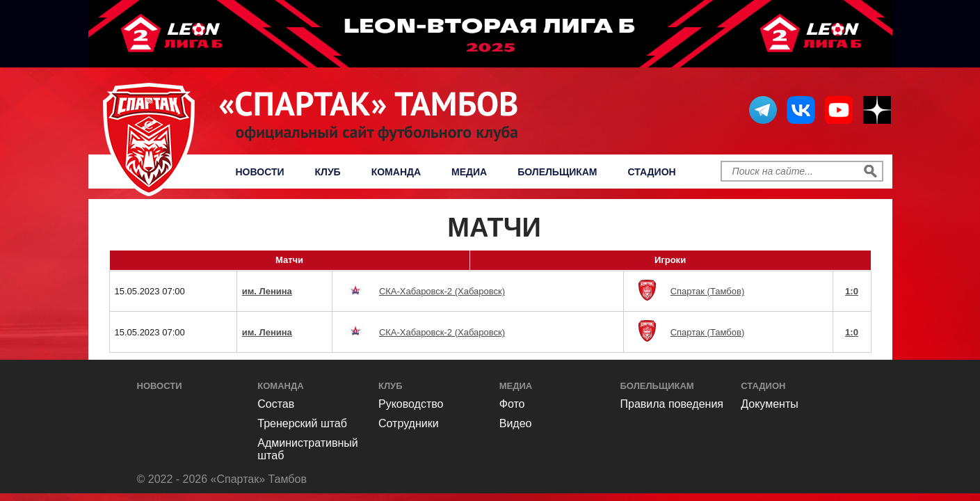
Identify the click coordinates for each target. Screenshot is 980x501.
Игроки (670, 260)
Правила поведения (672, 404)
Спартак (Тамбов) (708, 291)
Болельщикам (557, 172)
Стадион (652, 172)
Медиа (469, 172)
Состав (276, 404)
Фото (512, 404)
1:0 (852, 291)
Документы (769, 404)
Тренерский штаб (302, 423)
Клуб (328, 172)
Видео (516, 423)
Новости (260, 172)
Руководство (411, 404)
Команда (396, 172)
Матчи (289, 260)
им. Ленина (267, 291)
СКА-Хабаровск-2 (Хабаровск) (442, 291)
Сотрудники (409, 423)
